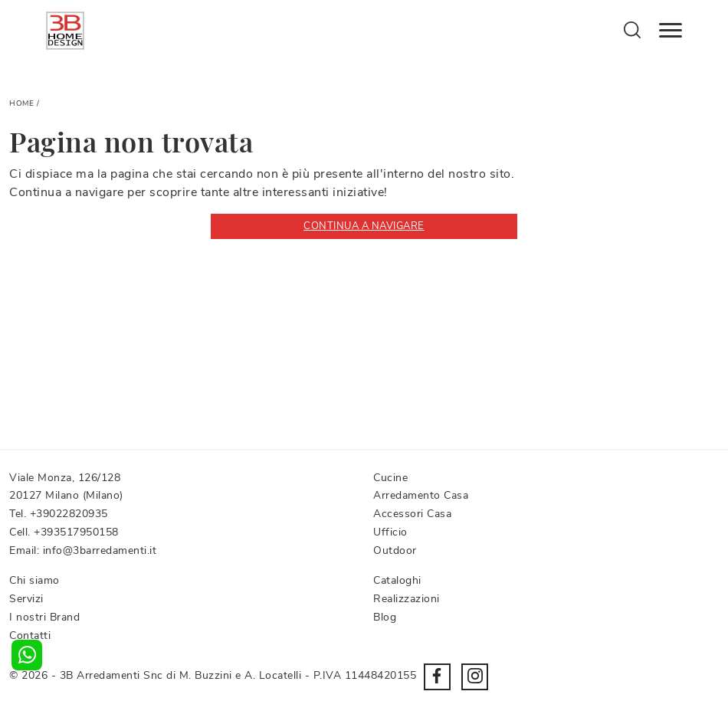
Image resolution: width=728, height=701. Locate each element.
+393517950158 (76, 532)
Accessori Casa (412, 514)
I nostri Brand (44, 617)
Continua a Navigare (364, 226)
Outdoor (395, 550)
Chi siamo (34, 580)
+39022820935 (69, 514)
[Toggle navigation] (671, 31)
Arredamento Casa (421, 495)
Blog (385, 617)
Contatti (30, 635)
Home (21, 103)
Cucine (390, 478)
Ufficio (390, 532)
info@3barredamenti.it (100, 550)
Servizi (26, 599)
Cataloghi (397, 580)
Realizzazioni (407, 599)
